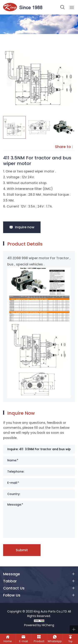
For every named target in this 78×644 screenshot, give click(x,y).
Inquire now (25, 227)
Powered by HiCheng (39, 625)
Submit (22, 550)
